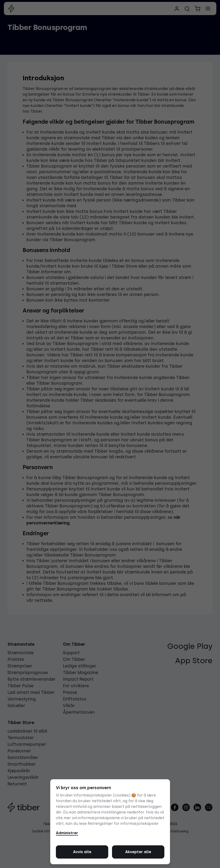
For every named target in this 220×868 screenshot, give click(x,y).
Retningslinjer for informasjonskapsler (123, 824)
